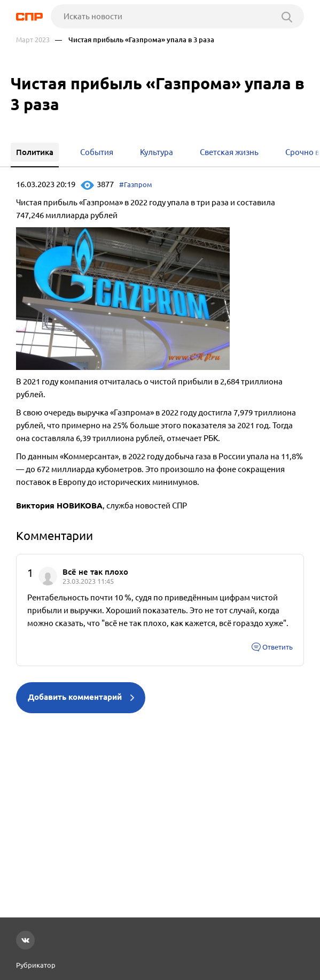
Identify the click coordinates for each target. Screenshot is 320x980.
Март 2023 (33, 40)
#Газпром (136, 184)
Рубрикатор (36, 965)
